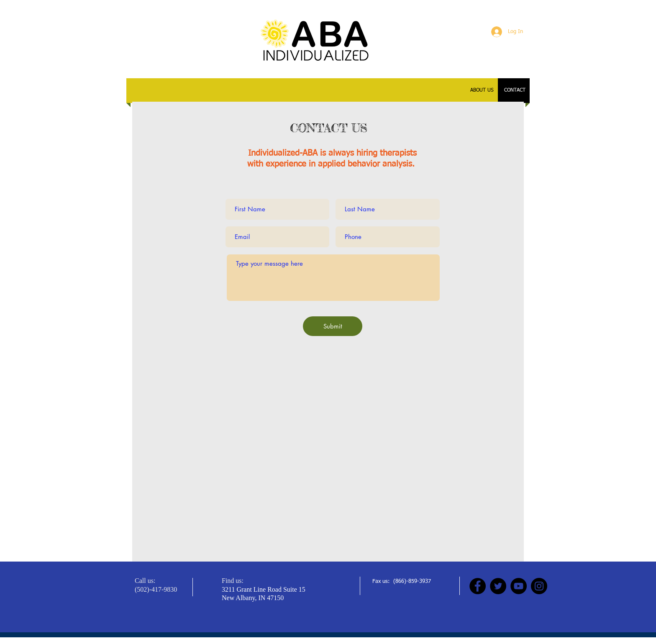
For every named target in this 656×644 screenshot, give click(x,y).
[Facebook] (478, 586)
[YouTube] (519, 586)
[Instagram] (539, 586)
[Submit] (333, 326)
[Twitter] (498, 586)
